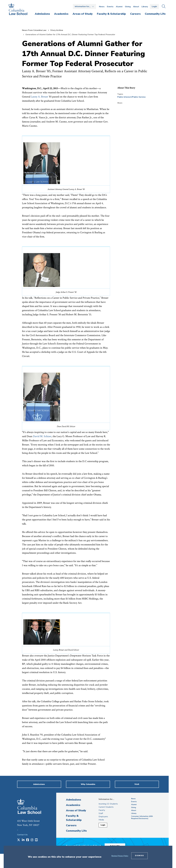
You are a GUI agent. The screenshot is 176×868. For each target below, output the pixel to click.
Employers (103, 817)
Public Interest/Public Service (131, 97)
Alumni (119, 7)
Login (154, 6)
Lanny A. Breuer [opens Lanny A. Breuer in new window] (39, 97)
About (136, 7)
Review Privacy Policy (120, 856)
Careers (71, 825)
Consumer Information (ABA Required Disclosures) (142, 817)
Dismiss (139, 856)
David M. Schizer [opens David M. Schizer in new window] (42, 436)
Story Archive (57, 30)
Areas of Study (76, 810)
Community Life (76, 831)
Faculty (102, 810)
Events (110, 7)
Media (101, 820)
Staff (101, 813)
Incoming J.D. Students (108, 804)
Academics (73, 805)
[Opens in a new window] (19, 840)
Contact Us (22, 835)
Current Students (106, 807)
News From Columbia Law (34, 30)
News (102, 7)
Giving (128, 7)
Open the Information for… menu (84, 6)
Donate (117, 845)
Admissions (74, 800)
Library (145, 7)
